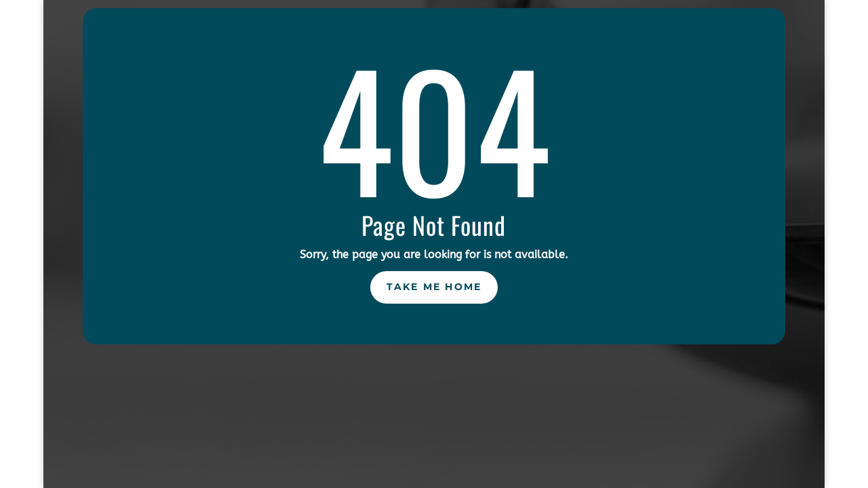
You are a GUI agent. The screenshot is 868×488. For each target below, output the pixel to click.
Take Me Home (434, 287)
